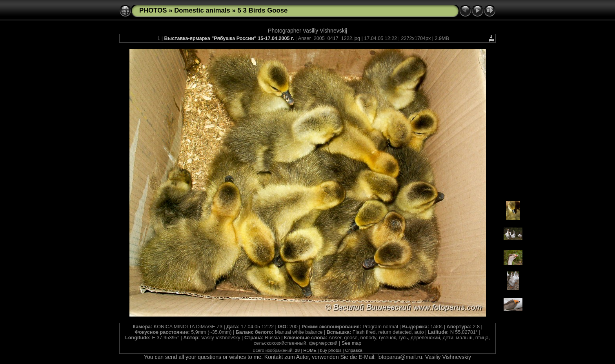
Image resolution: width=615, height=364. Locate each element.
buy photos (331, 350)
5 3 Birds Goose (263, 10)
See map (351, 343)
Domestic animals (202, 10)
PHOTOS (153, 10)
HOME (310, 350)
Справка (354, 350)
